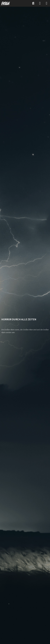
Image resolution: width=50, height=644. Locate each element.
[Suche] (33, 3)
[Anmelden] (40, 3)
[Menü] (47, 3)
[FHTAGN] (6, 3)
